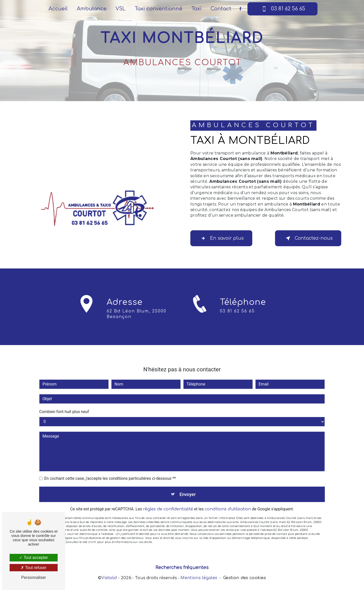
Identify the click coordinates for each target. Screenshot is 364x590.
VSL (121, 9)
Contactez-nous (306, 238)
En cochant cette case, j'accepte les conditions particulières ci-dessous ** (110, 469)
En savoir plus (224, 238)
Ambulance (92, 9)
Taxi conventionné (158, 9)
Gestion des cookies (245, 579)
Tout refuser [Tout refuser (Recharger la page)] (34, 568)
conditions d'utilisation (228, 502)
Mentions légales (199, 579)
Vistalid (109, 579)
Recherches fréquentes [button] (182, 569)
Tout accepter (33, 558)
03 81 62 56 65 (282, 9)
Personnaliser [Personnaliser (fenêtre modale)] (34, 577)
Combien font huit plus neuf (64, 403)
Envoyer (188, 486)
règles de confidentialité (168, 502)
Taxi (196, 9)
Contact (221, 9)
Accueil (58, 9)
